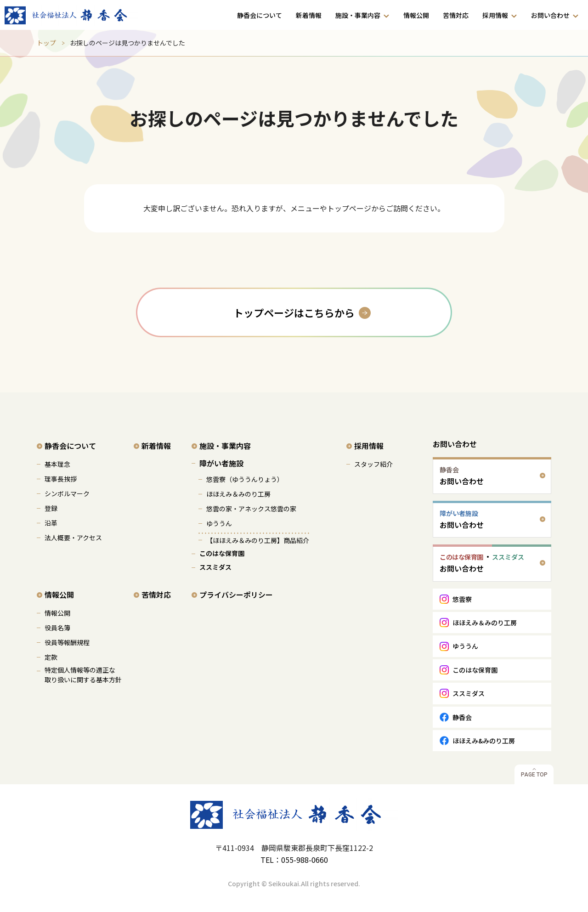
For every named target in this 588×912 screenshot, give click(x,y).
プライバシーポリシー (236, 595)
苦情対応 (456, 15)
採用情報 (495, 15)
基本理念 (57, 464)
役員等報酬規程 (67, 642)
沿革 (51, 523)
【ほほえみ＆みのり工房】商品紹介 (258, 540)
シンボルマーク (67, 493)
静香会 (462, 717)
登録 (51, 508)
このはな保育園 (222, 553)
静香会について (260, 15)
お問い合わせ (550, 15)
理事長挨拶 (61, 479)
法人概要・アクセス (73, 538)
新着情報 (309, 15)
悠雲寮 (462, 599)
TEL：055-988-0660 (294, 860)
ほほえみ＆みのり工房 (238, 494)
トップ (46, 43)
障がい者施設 (221, 463)
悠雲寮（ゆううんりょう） (245, 479)
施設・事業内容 (358, 15)
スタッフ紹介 (373, 464)
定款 (51, 657)
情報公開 (416, 15)
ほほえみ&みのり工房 (484, 741)
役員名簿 (57, 628)
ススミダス (215, 567)
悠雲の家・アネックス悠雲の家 (251, 509)
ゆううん (219, 523)
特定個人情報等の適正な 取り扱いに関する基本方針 (83, 675)
